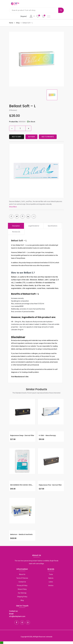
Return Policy (22, 589)
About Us (22, 574)
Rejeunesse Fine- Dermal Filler (50, 485)
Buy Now (31, 137)
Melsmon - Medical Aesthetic (21, 534)
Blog (22, 600)
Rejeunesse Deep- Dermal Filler (22, 435)
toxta (51, 574)
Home (11, 23)
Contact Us (22, 582)
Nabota (51, 578)
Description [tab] (16, 226)
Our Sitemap (22, 593)
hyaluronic (36, 248)
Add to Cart (17, 137)
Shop (18, 23)
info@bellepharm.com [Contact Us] (17, 616)
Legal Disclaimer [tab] (34, 226)
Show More (13, 207)
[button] (34, 216)
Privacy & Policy (22, 586)
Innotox (51, 586)
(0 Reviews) (13, 110)
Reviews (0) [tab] (16, 232)
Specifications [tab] (53, 226)
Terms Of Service (22, 578)
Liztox (51, 582)
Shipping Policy (22, 597)
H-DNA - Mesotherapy (47, 435)
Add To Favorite (48, 137)
